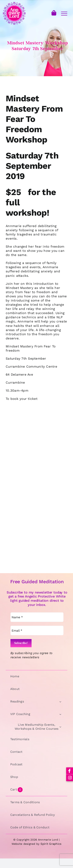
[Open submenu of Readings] (60, 702)
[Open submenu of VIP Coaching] (60, 714)
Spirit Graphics (51, 844)
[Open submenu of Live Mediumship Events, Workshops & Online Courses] (60, 727)
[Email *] (37, 630)
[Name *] (37, 617)
